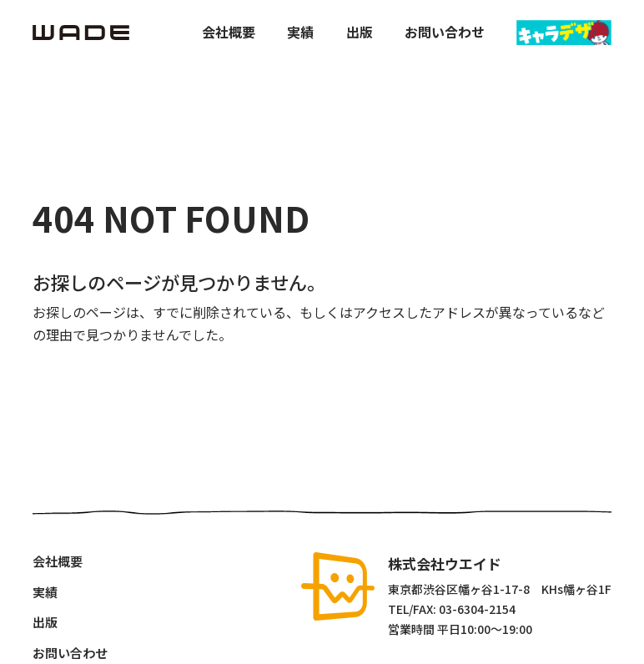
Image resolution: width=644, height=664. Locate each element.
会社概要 (229, 32)
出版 (360, 32)
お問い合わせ (445, 32)
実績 (300, 32)
